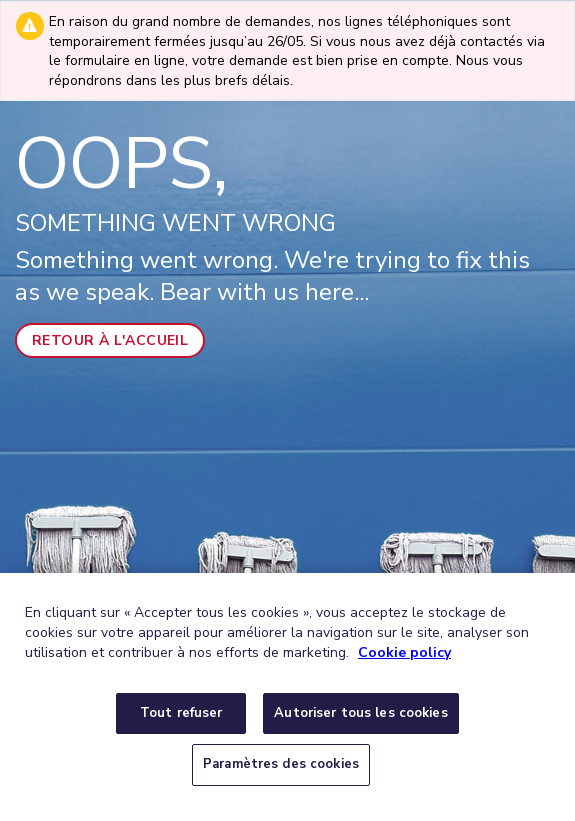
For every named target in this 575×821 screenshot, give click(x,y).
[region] (287, 697)
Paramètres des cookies (281, 764)
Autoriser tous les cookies (360, 713)
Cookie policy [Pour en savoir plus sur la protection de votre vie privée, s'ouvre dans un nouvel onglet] (404, 652)
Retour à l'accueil (110, 340)
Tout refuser (181, 713)
